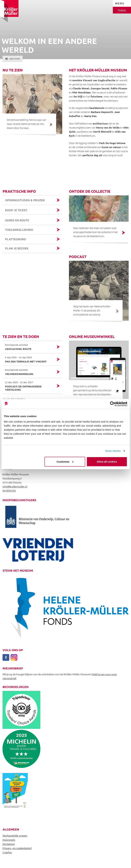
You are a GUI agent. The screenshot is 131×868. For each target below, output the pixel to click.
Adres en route (17, 220)
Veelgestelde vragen (15, 835)
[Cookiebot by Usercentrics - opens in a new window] (112, 404)
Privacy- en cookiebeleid (17, 848)
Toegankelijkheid (19, 230)
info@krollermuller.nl (15, 486)
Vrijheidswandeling (29, 372)
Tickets (122, 10)
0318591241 (9, 490)
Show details (113, 451)
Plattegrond (16, 239)
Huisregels (9, 840)
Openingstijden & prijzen (25, 200)
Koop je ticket (17, 210)
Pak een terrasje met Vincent (29, 359)
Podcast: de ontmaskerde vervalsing (29, 386)
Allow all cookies (107, 461)
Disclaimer (9, 844)
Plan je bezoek (17, 248)
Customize (65, 461)
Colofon (7, 852)
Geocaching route (29, 347)
